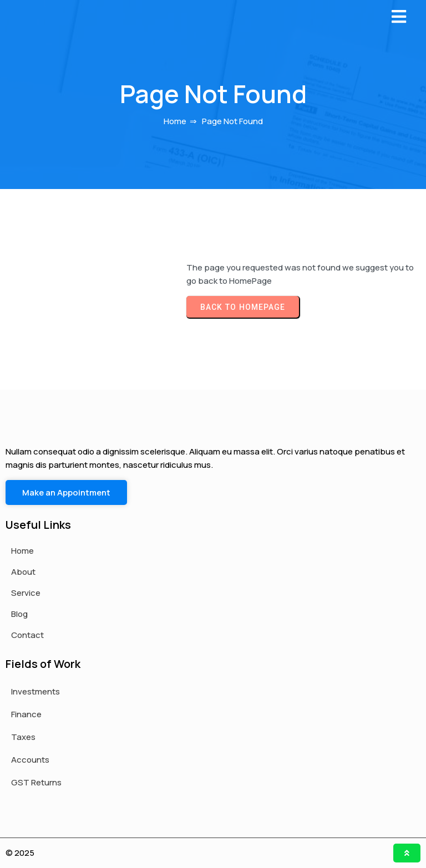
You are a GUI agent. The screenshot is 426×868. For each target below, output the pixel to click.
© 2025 (20, 853)
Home (175, 121)
